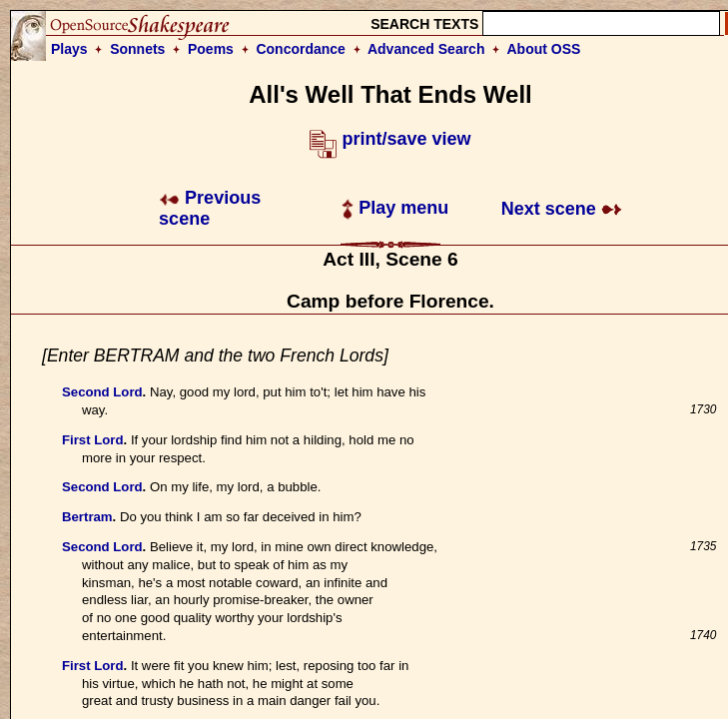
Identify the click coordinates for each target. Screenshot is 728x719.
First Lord (93, 440)
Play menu (395, 208)
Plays (69, 49)
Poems (211, 49)
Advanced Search (426, 49)
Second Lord (102, 392)
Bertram (87, 517)
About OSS (544, 49)
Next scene (562, 209)
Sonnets (137, 49)
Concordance (300, 49)
